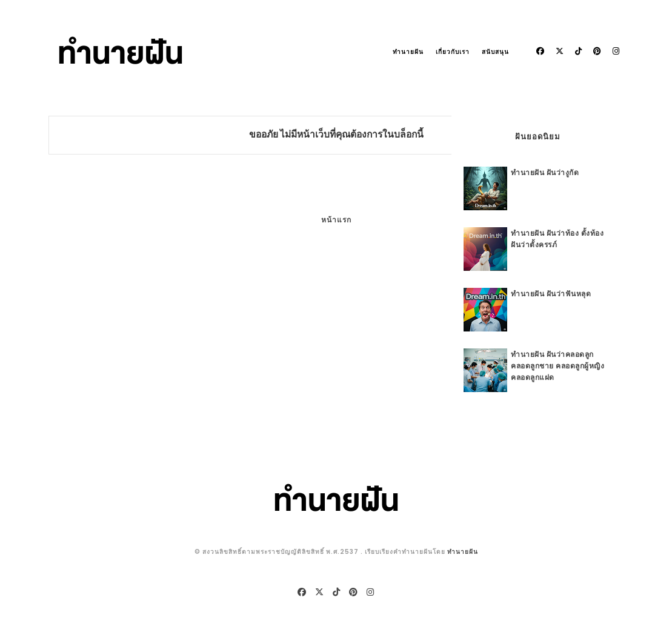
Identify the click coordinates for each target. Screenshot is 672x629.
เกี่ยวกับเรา (453, 52)
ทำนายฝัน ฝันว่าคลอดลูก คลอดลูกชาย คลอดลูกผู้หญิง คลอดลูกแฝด (557, 366)
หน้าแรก (336, 220)
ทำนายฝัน (408, 52)
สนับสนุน (495, 52)
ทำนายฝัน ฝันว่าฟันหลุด (551, 294)
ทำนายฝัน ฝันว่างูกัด (545, 172)
